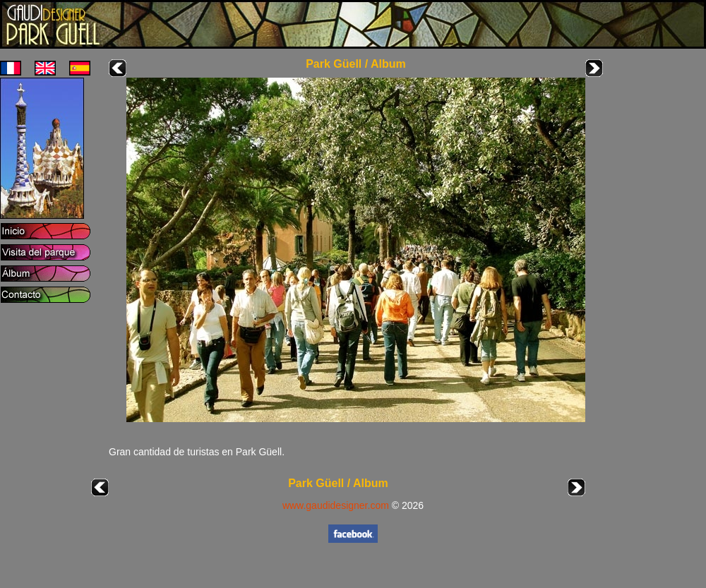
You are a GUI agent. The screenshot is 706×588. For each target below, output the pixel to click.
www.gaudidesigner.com (336, 505)
